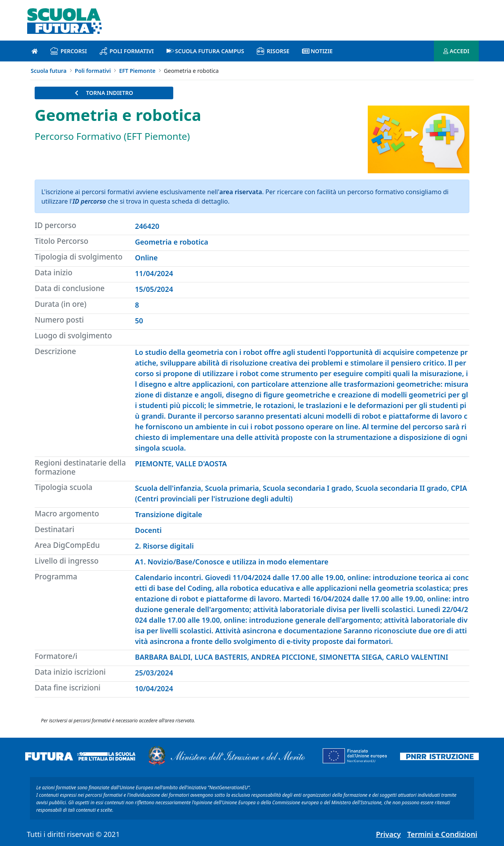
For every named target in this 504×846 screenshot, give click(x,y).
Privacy (388, 834)
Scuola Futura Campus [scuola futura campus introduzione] (205, 51)
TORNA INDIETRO (104, 93)
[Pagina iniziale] (35, 51)
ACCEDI (456, 51)
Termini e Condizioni (442, 834)
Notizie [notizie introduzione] (317, 51)
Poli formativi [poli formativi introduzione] (127, 51)
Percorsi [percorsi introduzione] (69, 51)
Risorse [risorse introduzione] (273, 51)
